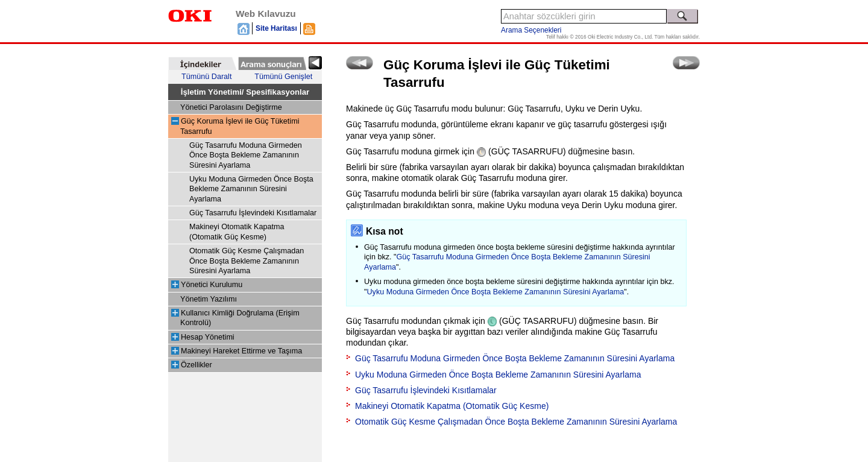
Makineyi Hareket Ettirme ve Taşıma (241, 351)
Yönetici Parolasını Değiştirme (231, 107)
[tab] (202, 63)
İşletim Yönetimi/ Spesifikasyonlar (245, 92)
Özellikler (197, 365)
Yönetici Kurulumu (212, 285)
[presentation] (202, 63)
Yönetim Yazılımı (209, 299)
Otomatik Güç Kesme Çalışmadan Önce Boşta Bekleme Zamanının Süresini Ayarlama (247, 261)
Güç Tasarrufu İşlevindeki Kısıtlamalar (253, 213)
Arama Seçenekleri (531, 30)
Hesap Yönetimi (208, 337)
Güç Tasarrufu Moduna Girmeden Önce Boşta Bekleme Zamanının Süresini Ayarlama (246, 155)
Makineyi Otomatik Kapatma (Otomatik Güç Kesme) (452, 406)
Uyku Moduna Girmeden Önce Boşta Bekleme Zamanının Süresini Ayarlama (251, 189)
